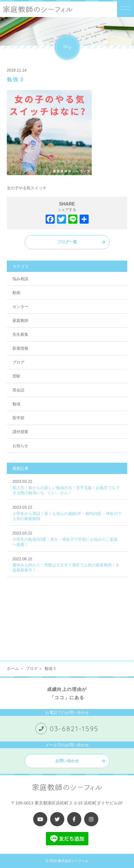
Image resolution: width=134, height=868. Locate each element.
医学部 (18, 418)
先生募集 (20, 334)
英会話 (18, 390)
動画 (16, 293)
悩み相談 (20, 279)
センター (20, 307)
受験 (16, 376)
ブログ (18, 362)
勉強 (16, 404)
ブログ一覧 (67, 242)
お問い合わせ (67, 761)
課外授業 (20, 432)
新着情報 (20, 348)
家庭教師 (20, 320)
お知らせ (20, 446)
